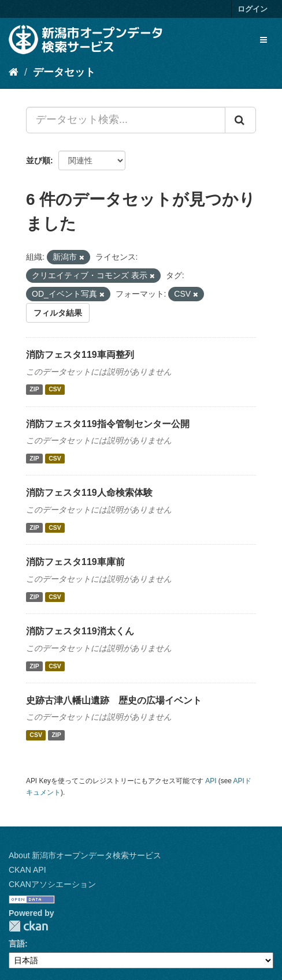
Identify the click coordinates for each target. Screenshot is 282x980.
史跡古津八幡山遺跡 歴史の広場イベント (114, 700)
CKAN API (27, 870)
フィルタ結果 (58, 313)
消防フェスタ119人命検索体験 (89, 493)
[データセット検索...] (126, 120)
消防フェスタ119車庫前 (75, 562)
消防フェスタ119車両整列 (80, 355)
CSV (55, 390)
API (211, 781)
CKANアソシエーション (52, 884)
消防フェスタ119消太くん (80, 631)
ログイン (253, 9)
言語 (17, 944)
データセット (64, 72)
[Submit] (240, 120)
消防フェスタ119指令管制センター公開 (108, 424)
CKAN (28, 926)
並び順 (38, 160)
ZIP (34, 390)
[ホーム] (14, 72)
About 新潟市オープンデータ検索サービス (85, 855)
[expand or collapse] (264, 40)
